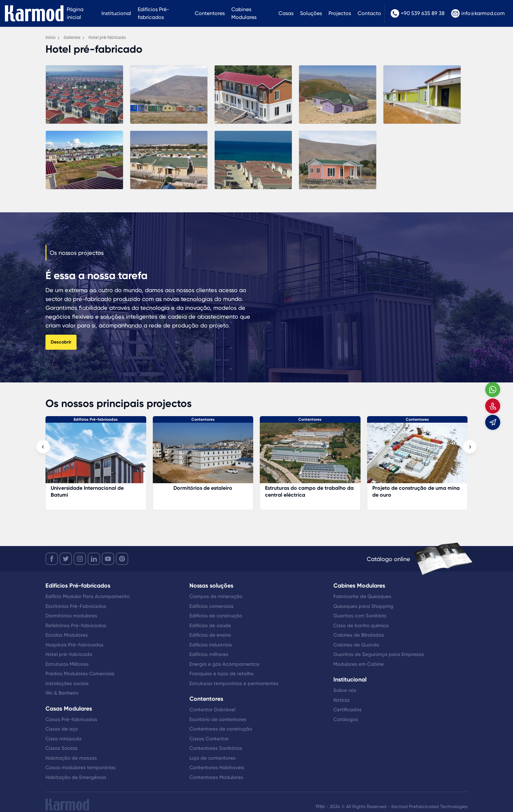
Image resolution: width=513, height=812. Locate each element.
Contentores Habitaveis (217, 768)
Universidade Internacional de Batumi (87, 491)
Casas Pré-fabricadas (71, 719)
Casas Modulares (69, 709)
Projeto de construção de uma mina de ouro (416, 491)
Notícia (341, 700)
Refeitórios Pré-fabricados (76, 626)
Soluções (311, 13)
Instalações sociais (67, 683)
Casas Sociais (62, 748)
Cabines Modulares (244, 13)
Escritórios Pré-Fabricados (76, 606)
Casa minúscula (63, 739)
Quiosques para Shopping (363, 606)
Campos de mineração (216, 596)
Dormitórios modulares (71, 616)
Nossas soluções (211, 586)
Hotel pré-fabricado (69, 654)
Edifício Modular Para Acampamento (88, 596)
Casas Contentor (209, 739)
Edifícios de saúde (210, 626)
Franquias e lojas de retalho (221, 674)
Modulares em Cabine (359, 664)
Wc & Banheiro (62, 693)
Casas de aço (62, 729)
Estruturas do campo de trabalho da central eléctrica (309, 491)
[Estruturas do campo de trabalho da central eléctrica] (310, 456)
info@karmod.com (478, 13)
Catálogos (346, 719)
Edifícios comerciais (212, 606)
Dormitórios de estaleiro (203, 488)
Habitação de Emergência (76, 777)
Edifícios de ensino (210, 635)
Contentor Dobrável (212, 710)
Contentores (210, 13)
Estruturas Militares (67, 664)
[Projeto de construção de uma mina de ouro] (417, 456)
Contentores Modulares (216, 777)
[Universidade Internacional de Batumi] (96, 456)
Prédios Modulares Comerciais (80, 674)
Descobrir (61, 342)
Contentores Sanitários (216, 748)
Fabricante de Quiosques (362, 596)
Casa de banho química (361, 626)
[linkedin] (94, 559)
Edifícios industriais (211, 645)
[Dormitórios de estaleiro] (203, 456)
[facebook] (52, 559)
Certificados (347, 710)
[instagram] (80, 559)
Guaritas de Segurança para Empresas (379, 654)
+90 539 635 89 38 (418, 13)
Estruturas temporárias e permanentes (234, 683)
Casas (286, 13)
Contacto (369, 13)
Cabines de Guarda (356, 645)
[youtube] (108, 559)
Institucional (116, 13)
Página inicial (75, 13)
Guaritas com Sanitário (360, 616)
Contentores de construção (221, 729)
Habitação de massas (71, 758)
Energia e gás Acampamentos (224, 664)
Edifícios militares (209, 654)
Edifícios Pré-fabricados (153, 13)
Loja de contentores (212, 758)
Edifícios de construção (216, 616)
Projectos (340, 13)
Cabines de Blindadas (359, 635)
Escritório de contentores (218, 719)
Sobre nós (345, 690)
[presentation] (43, 447)
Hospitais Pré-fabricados (74, 645)
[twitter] (66, 559)
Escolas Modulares (67, 635)
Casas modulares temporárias (80, 768)
